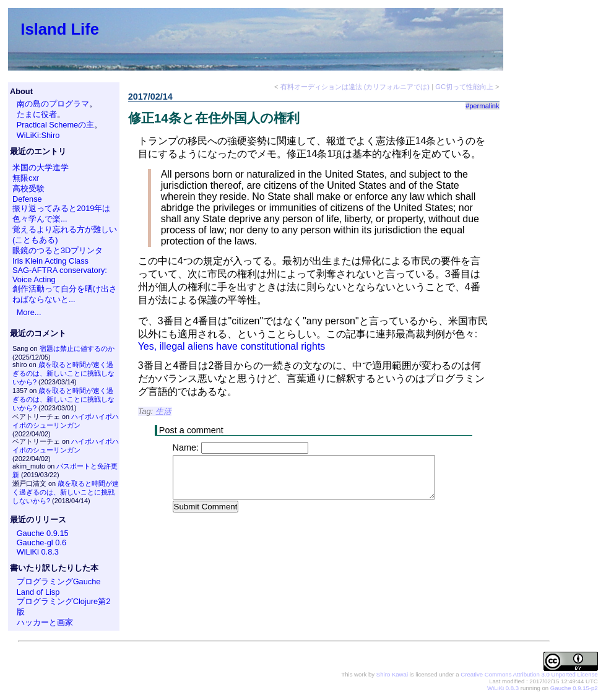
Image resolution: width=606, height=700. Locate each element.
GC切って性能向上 (464, 87)
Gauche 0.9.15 (43, 533)
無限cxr (26, 178)
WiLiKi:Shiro (38, 135)
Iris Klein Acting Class (50, 261)
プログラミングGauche (59, 581)
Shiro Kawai (392, 674)
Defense (27, 199)
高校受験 (28, 188)
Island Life (60, 29)
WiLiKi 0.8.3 (38, 552)
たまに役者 (37, 114)
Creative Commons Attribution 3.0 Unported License (529, 674)
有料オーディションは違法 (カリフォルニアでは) (355, 87)
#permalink (483, 106)
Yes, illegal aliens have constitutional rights (232, 346)
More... (29, 312)
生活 (163, 411)
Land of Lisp (38, 592)
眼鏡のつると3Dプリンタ (58, 250)
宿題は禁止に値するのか (77, 348)
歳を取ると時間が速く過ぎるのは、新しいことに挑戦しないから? (63, 373)
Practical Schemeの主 (56, 125)
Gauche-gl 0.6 (41, 542)
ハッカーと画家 (45, 622)
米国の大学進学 (41, 167)
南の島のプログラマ (53, 104)
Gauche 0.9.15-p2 (574, 688)
